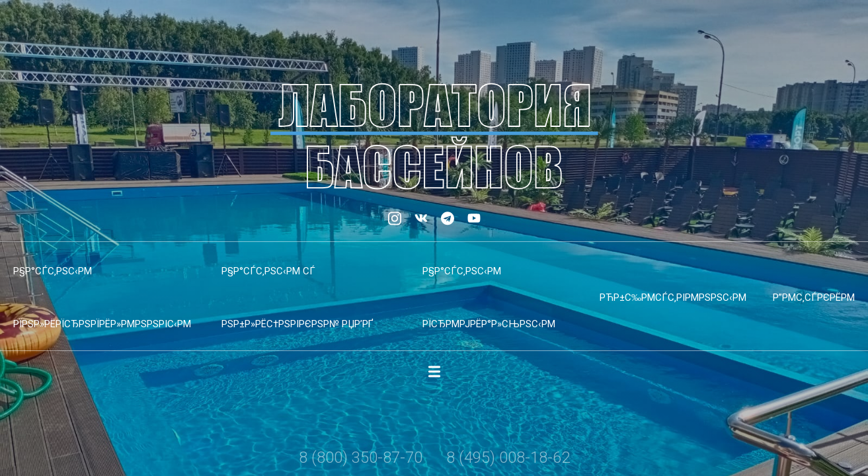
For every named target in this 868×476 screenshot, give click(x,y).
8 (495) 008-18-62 (508, 457)
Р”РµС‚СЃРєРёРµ (814, 297)
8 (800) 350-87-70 (361, 457)
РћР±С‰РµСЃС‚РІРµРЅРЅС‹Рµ (673, 297)
